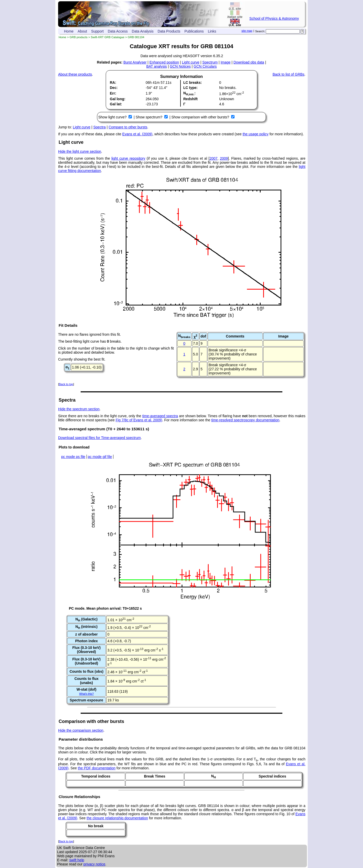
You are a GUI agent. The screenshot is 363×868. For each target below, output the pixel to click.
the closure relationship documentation (117, 818)
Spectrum (210, 62)
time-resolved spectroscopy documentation (245, 420)
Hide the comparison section (81, 730)
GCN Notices (180, 66)
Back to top (66, 384)
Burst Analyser (135, 62)
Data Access (118, 31)
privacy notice (94, 864)
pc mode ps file (73, 457)
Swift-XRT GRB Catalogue (108, 37)
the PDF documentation (97, 768)
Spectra (100, 127)
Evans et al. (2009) (137, 134)
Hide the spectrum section (79, 409)
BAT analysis (156, 66)
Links (212, 31)
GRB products (79, 37)
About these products (75, 74)
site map (247, 31)
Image (226, 62)
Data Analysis (143, 31)
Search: (260, 31)
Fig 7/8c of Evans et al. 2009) (139, 420)
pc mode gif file (100, 457)
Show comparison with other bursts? (201, 117)
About (82, 31)
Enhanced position (164, 62)
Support (97, 31)
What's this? (86, 694)
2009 (224, 158)
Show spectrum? (150, 117)
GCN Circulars (205, 66)
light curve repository (128, 158)
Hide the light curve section (80, 151)
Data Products (169, 31)
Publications (194, 31)
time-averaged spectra (160, 416)
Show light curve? (113, 117)
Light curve (190, 62)
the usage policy (256, 134)
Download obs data (249, 62)
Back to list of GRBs (289, 74)
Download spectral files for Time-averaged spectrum (99, 438)
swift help (77, 860)
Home (69, 31)
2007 (213, 158)
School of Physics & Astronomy (274, 18)
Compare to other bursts (128, 127)
